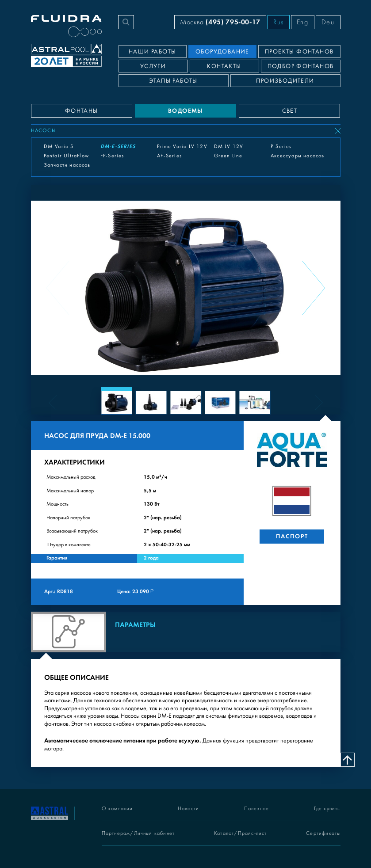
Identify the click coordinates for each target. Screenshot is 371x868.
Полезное (257, 809)
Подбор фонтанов (301, 66)
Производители (285, 81)
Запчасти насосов (67, 165)
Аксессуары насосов (298, 156)
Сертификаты (323, 833)
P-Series (281, 146)
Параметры (135, 625)
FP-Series (112, 156)
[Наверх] (348, 760)
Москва (220, 22)
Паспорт (292, 536)
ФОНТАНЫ (82, 111)
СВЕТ (290, 111)
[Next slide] (314, 288)
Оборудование (222, 52)
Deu (328, 22)
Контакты (224, 66)
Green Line (228, 156)
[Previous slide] (58, 288)
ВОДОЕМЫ (185, 111)
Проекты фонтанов (299, 52)
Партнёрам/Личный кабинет (138, 833)
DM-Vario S (59, 146)
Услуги (153, 66)
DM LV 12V (229, 146)
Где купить (327, 809)
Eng (303, 22)
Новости (188, 809)
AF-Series (169, 156)
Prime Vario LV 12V (182, 146)
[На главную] (50, 812)
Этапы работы (173, 81)
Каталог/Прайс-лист (241, 833)
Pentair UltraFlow (66, 156)
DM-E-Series (118, 146)
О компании (117, 809)
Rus (279, 22)
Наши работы (152, 52)
